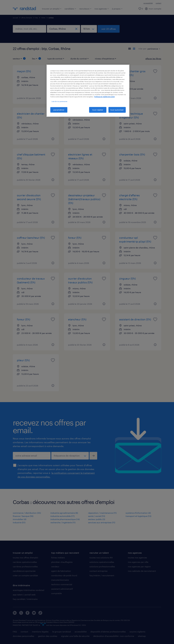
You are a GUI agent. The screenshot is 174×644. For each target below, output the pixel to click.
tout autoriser (117, 110)
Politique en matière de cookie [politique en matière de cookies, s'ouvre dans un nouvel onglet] (104, 97)
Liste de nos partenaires (59, 101)
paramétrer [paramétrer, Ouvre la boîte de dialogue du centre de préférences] (59, 110)
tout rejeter (98, 110)
